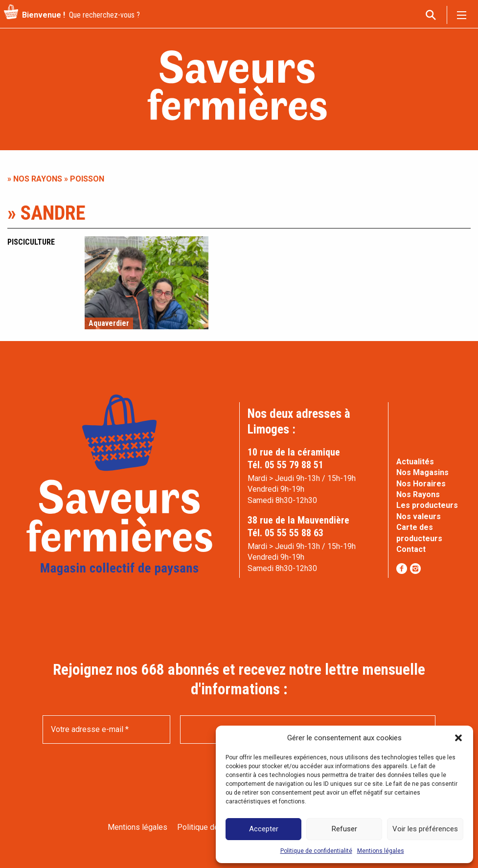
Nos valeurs (419, 516)
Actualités (415, 462)
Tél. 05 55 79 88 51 (285, 465)
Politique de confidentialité (316, 851)
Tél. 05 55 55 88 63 (285, 533)
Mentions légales (381, 851)
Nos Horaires (421, 484)
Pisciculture (31, 242)
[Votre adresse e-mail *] (106, 730)
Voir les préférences (425, 829)
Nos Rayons (418, 494)
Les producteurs (427, 505)
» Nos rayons (35, 179)
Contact (411, 549)
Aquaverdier (109, 323)
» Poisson (83, 179)
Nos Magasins (422, 472)
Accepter (264, 829)
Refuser (344, 829)
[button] (458, 738)
